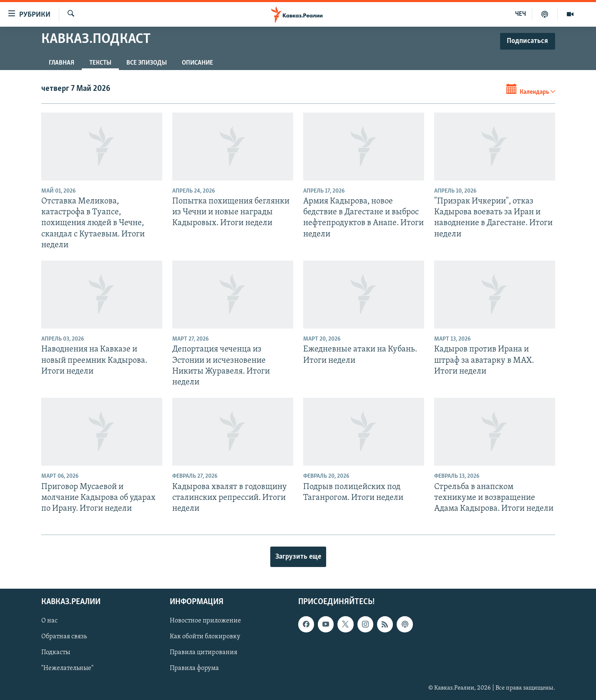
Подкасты (56, 653)
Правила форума (194, 669)
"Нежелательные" (67, 669)
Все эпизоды (147, 63)
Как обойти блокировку (205, 637)
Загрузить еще (298, 557)
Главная (62, 63)
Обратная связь (64, 637)
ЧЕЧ (521, 14)
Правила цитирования (204, 653)
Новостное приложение (205, 621)
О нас (49, 621)
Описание (197, 63)
